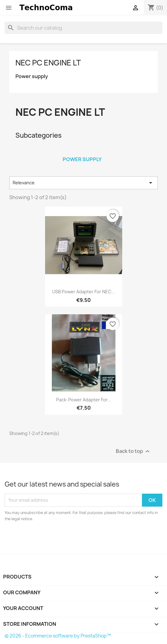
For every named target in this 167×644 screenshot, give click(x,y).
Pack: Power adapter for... (84, 400)
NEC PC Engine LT (48, 63)
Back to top (134, 451)
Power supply (32, 76)
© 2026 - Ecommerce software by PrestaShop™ (58, 636)
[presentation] (56, 539)
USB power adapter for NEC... (83, 292)
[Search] (83, 28)
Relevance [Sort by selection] (83, 183)
